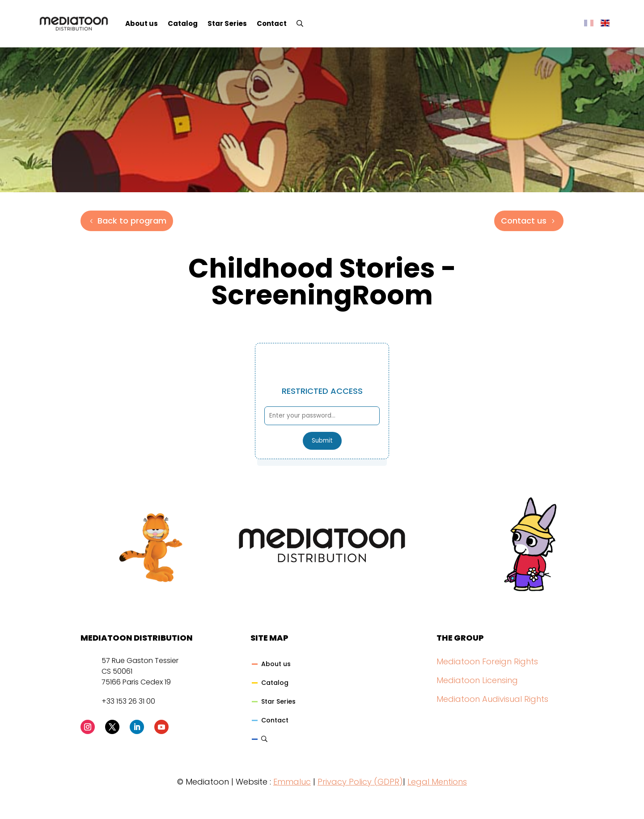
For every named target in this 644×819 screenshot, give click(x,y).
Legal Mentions (437, 782)
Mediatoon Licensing (477, 680)
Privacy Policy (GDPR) (360, 782)
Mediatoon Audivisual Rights (492, 699)
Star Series (227, 23)
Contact (272, 23)
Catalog (183, 23)
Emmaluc (292, 782)
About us (142, 23)
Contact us (524, 221)
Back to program (132, 221)
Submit (322, 441)
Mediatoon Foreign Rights (487, 661)
